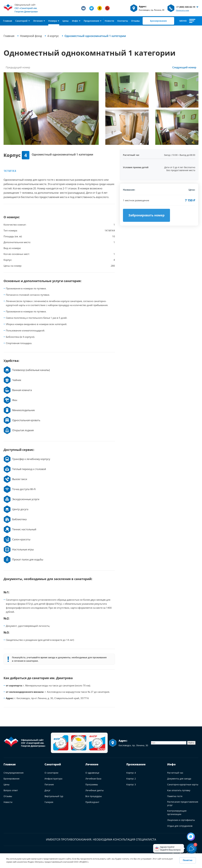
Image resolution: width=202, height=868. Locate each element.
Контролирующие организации (177, 812)
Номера (53, 21)
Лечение (38, 21)
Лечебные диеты (95, 790)
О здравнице (92, 773)
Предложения (91, 21)
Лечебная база (93, 779)
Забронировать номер (146, 215)
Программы (92, 784)
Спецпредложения (14, 773)
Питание (49, 784)
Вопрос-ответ (11, 790)
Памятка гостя (175, 796)
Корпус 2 (131, 779)
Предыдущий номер (18, 67)
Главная (8, 21)
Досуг (47, 790)
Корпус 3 (131, 784)
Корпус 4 (131, 773)
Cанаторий (21, 21)
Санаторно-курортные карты (183, 784)
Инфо (75, 21)
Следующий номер (184, 67)
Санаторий (53, 764)
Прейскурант (92, 802)
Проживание (136, 764)
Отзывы (135, 21)
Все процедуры (94, 796)
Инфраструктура (53, 779)
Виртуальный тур (54, 796)
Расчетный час (175, 773)
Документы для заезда (179, 779)
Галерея (49, 802)
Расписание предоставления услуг (183, 803)
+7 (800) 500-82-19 (186, 7)
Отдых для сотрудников (180, 826)
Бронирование (158, 21)
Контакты (123, 21)
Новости (109, 21)
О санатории (51, 773)
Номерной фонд (31, 36)
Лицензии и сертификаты (181, 820)
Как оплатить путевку (179, 790)
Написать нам (183, 10)
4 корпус (53, 36)
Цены (66, 21)
